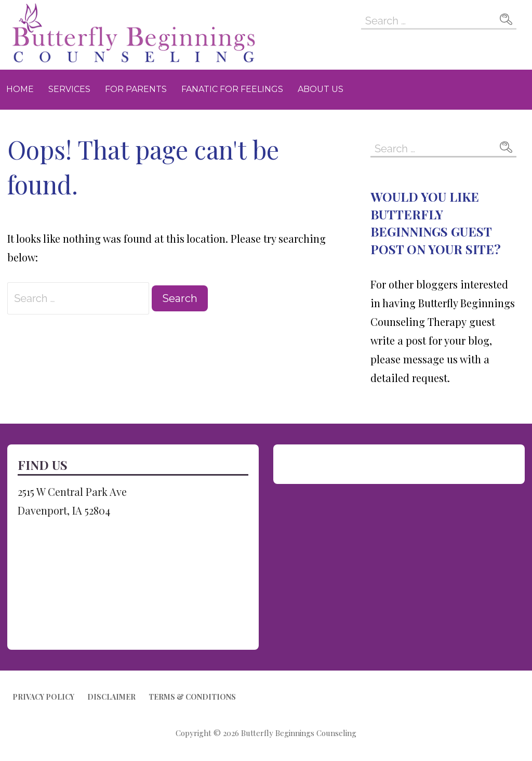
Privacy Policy (43, 697)
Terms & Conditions (192, 697)
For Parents (136, 89)
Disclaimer (111, 697)
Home (20, 89)
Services (69, 89)
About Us (321, 89)
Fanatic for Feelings (232, 89)
